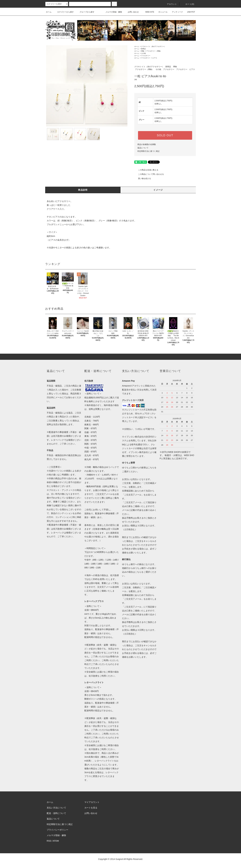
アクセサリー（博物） (154, 51)
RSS (49, 841)
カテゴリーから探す (64, 12)
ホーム (49, 12)
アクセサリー (146, 56)
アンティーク (176, 12)
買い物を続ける (143, 179)
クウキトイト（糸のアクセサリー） (153, 46)
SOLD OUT (165, 135)
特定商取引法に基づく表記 (148, 151)
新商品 (143, 49)
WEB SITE (148, 12)
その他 (143, 53)
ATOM (56, 841)
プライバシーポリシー (57, 830)
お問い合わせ (131, 12)
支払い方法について (56, 808)
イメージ (158, 190)
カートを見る (91, 808)
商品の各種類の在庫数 (147, 144)
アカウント (170, 4)
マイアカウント (92, 802)
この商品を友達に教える (146, 170)
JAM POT (189, 12)
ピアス (155, 58)
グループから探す (85, 12)
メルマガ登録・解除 (112, 12)
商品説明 (83, 190)
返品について (143, 148)
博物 (143, 51)
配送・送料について (56, 813)
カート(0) (188, 4)
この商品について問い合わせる (149, 174)
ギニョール (161, 12)
